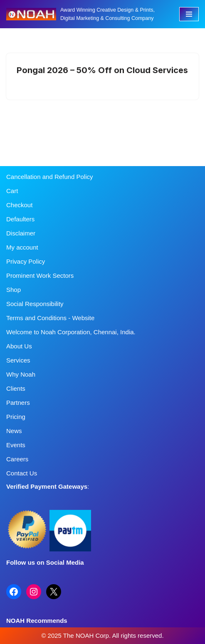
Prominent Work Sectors (40, 275)
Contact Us (22, 473)
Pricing (16, 417)
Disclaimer (21, 233)
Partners (18, 403)
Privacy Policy (26, 261)
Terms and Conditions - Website (50, 318)
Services (18, 360)
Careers (17, 459)
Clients (16, 388)
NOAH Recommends (37, 621)
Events (16, 445)
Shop (14, 290)
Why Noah (21, 374)
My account (22, 247)
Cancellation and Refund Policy (49, 177)
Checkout (19, 205)
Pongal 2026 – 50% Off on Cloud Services (102, 70)
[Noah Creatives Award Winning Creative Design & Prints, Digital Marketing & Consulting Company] (86, 14)
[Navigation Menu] (189, 14)
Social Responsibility (35, 304)
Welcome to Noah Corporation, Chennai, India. (71, 332)
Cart (12, 191)
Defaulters (20, 219)
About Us (19, 346)
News (14, 431)
